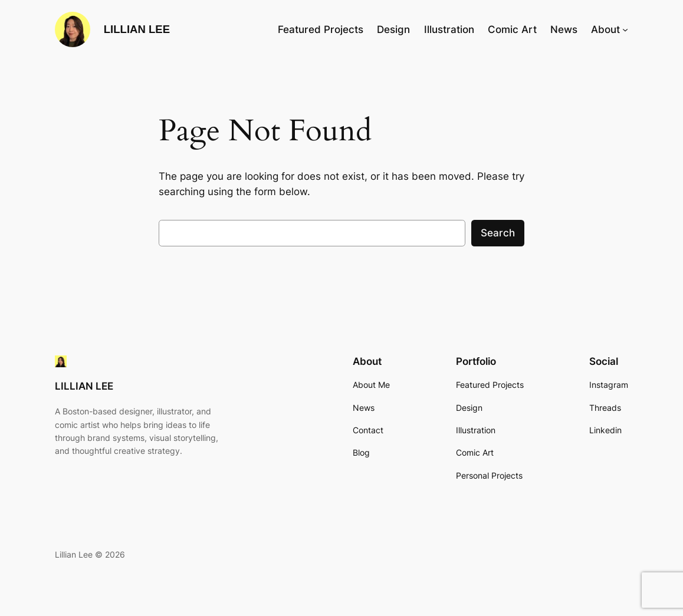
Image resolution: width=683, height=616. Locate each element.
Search (498, 233)
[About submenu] (625, 29)
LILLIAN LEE (137, 29)
